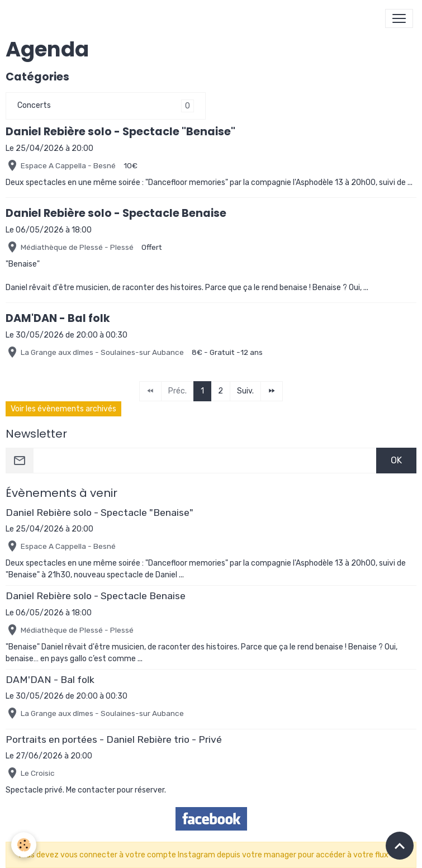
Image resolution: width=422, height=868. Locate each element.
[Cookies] (24, 845)
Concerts (34, 105)
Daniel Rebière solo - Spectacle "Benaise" (120, 132)
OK (396, 460)
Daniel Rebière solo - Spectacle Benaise (116, 213)
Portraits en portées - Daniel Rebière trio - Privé (114, 739)
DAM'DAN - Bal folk (58, 318)
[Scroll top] (400, 846)
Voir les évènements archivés (63, 409)
